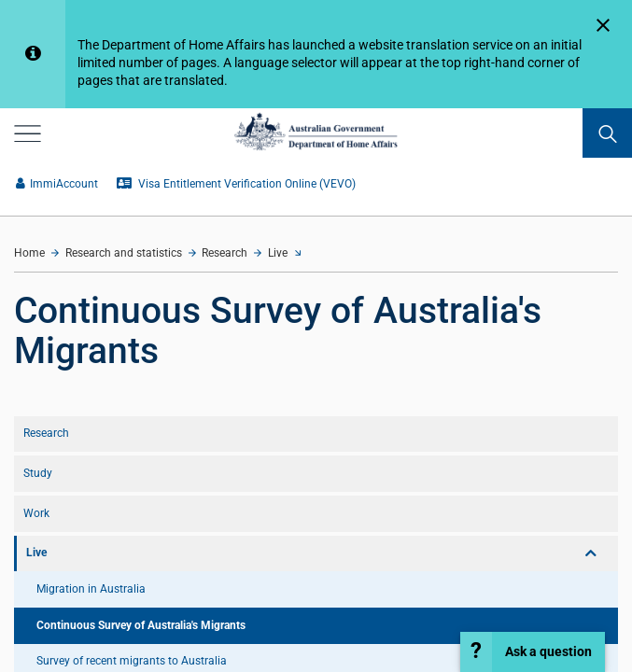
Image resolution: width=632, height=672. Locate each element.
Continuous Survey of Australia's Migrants (141, 625)
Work (36, 513)
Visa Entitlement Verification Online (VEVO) (236, 184)
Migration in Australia (91, 589)
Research (225, 253)
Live (278, 253)
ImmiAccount (57, 184)
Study (38, 473)
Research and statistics (124, 253)
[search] (607, 133)
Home (29, 253)
